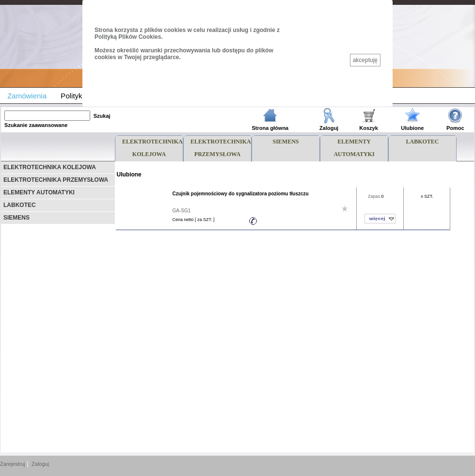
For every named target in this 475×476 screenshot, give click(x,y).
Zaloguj (40, 464)
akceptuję (365, 60)
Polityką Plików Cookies (128, 37)
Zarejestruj (13, 464)
